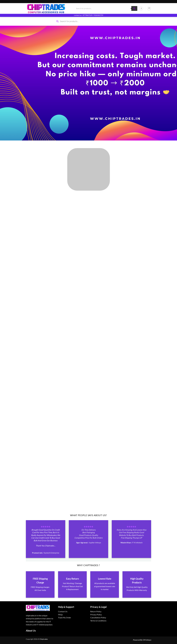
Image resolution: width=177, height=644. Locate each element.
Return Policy (96, 611)
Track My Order (65, 618)
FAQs (60, 615)
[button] (141, 8)
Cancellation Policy (98, 618)
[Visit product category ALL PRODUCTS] (88, 169)
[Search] (134, 8)
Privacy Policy (96, 615)
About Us (31, 631)
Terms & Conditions (98, 621)
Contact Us (63, 611)
